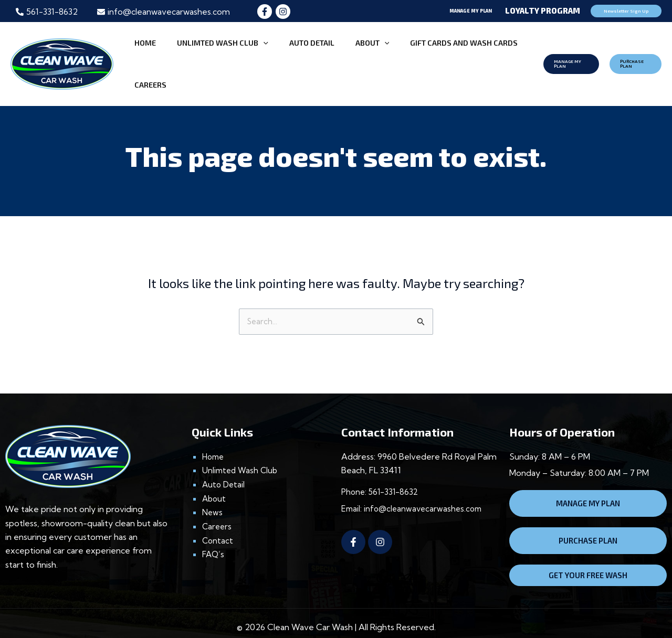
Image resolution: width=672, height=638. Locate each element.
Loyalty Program (543, 10)
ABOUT (340, 56)
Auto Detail (224, 470)
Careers (218, 511)
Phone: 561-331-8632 (381, 477)
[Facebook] (265, 12)
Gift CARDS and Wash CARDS (420, 56)
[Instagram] (283, 12)
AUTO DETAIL (291, 56)
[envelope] (164, 12)
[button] (418, 11)
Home (214, 442)
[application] (254, 56)
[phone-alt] (47, 12)
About (215, 483)
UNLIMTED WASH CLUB (213, 56)
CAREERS (500, 56)
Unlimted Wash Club (241, 455)
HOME (147, 56)
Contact (218, 525)
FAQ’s (214, 539)
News (213, 497)
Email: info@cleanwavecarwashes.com (414, 494)
